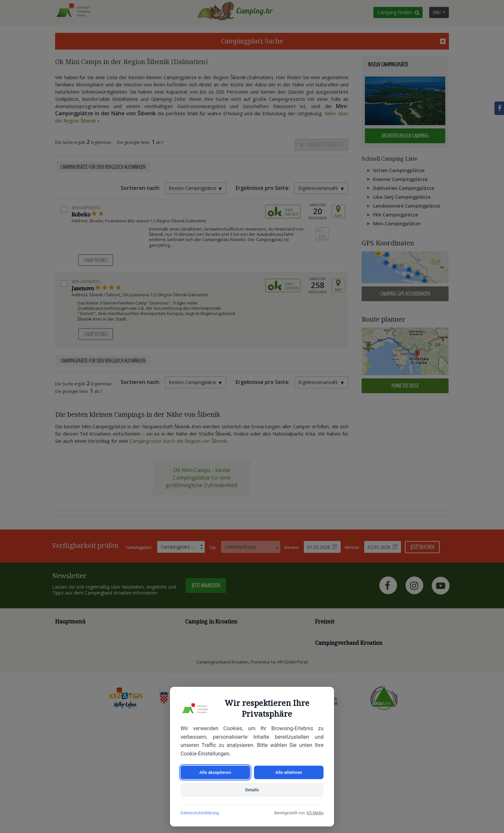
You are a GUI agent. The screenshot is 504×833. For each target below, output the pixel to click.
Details (252, 790)
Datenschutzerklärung (200, 813)
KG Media (315, 813)
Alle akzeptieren (215, 771)
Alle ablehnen (289, 771)
